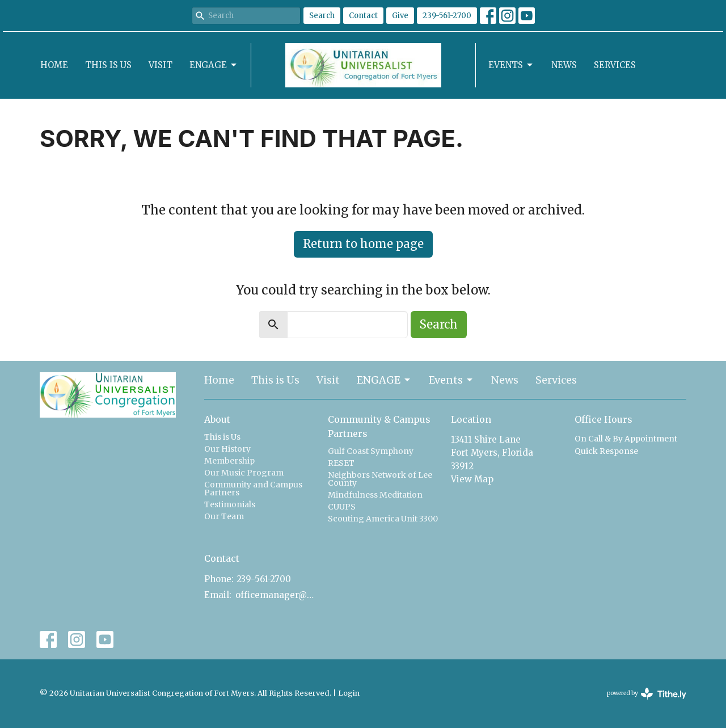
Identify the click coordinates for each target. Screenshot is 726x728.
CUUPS (342, 507)
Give (400, 16)
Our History (227, 449)
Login (349, 693)
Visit (161, 65)
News (564, 65)
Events (511, 65)
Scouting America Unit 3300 (383, 519)
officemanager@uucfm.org (276, 595)
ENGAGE (214, 65)
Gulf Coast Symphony (371, 451)
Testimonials (230, 504)
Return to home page (363, 244)
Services (615, 65)
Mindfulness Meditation (375, 495)
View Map (472, 479)
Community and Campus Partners (253, 489)
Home (54, 65)
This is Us (108, 65)
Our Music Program (244, 473)
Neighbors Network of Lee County (380, 479)
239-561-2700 (447, 16)
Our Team (224, 516)
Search (322, 16)
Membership (229, 461)
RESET (341, 463)
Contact (363, 16)
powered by (647, 694)
